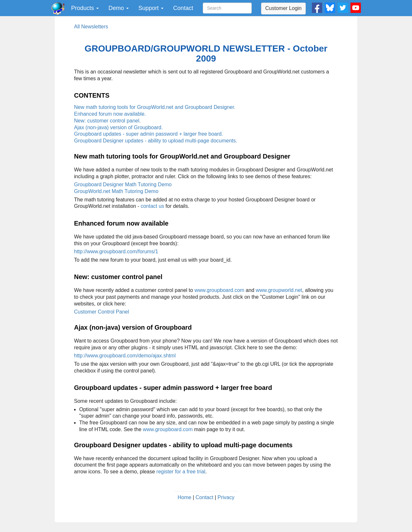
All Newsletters (91, 27)
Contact (183, 8)
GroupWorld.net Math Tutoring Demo (116, 191)
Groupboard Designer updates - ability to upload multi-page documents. (156, 141)
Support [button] (151, 8)
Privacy (226, 497)
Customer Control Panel (102, 312)
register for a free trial (181, 472)
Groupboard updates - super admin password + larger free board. (149, 134)
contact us (152, 206)
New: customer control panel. (107, 121)
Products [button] (85, 8)
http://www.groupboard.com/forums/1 (116, 251)
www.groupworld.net (279, 290)
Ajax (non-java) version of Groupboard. (118, 127)
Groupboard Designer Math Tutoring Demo (123, 184)
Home (185, 497)
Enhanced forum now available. (110, 114)
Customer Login (283, 8)
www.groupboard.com (219, 290)
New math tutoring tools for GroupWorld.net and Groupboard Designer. (155, 107)
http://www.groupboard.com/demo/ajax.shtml (125, 356)
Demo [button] (119, 8)
